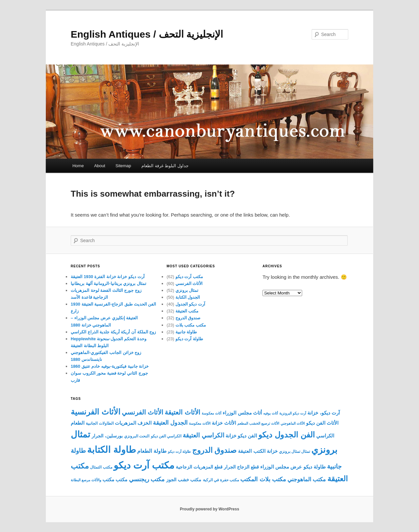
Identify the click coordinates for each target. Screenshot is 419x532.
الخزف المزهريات (133, 423)
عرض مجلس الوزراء (281, 467)
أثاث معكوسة (211, 413)
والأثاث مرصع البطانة (86, 480)
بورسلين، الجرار (107, 436)
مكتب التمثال (101, 467)
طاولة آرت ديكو (189, 339)
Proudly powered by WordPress (209, 509)
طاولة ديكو (315, 467)
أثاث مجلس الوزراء (242, 413)
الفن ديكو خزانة (241, 436)
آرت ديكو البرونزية (293, 413)
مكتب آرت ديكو (189, 277)
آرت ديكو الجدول (190, 304)
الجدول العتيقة (170, 423)
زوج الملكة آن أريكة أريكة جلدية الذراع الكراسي (113, 332)
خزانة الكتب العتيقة (258, 451)
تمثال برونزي (187, 290)
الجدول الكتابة (188, 297)
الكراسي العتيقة (203, 435)
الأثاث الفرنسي (189, 284)
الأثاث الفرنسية (96, 412)
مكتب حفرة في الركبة (221, 480)
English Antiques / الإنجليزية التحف (147, 34)
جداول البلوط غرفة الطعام (165, 166)
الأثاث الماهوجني (293, 423)
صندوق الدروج (188, 318)
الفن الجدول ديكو (286, 435)
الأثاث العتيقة (182, 412)
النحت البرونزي (137, 436)
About (100, 166)
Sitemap (123, 166)
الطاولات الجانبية (100, 423)
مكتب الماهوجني (307, 479)
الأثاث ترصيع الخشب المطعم (258, 423)
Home (78, 166)
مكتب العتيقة (187, 311)
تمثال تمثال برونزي (294, 452)
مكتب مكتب (115, 479)
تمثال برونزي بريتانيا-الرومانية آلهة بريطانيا (109, 284)
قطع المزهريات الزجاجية (199, 467)
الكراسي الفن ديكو (166, 436)
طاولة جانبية (186, 332)
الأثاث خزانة (224, 423)
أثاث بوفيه (271, 413)
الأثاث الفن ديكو (322, 423)
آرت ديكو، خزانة (323, 413)
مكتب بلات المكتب (263, 479)
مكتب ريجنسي (147, 479)
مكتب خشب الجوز (184, 480)
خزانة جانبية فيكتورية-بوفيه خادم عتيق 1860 (110, 366)
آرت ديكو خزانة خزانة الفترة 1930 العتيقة (108, 277)
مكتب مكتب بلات (191, 325)
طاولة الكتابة (111, 450)
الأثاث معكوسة (200, 423)
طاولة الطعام (152, 451)
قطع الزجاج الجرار (241, 467)
